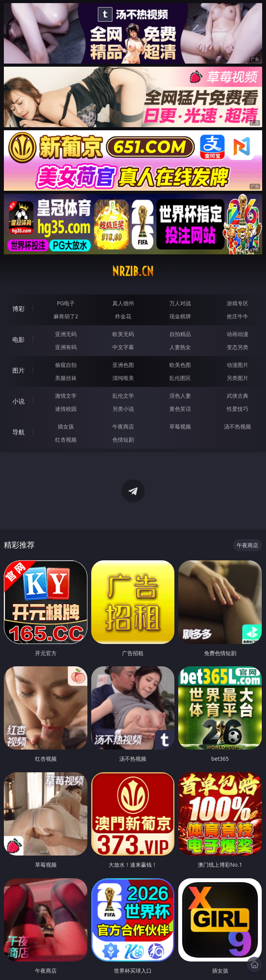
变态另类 (238, 347)
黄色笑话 (180, 409)
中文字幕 (123, 347)
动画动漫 (238, 334)
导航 (18, 432)
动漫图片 (238, 365)
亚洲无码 (66, 334)
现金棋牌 (180, 316)
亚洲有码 (66, 347)
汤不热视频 (238, 426)
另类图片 (238, 378)
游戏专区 (238, 303)
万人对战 (180, 303)
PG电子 (66, 303)
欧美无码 (123, 334)
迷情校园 (66, 409)
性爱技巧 (238, 409)
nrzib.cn (133, 271)
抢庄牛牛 (238, 316)
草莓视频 (180, 426)
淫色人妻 (180, 396)
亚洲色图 (123, 365)
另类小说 (123, 409)
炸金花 (123, 316)
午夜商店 (123, 426)
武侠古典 (238, 396)
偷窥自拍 (66, 365)
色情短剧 (123, 440)
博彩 (18, 309)
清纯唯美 (123, 378)
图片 (18, 370)
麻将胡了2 (66, 316)
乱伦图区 (180, 378)
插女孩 (66, 426)
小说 (18, 401)
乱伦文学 (123, 396)
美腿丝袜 (66, 378)
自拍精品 (180, 334)
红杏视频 (66, 440)
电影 (18, 340)
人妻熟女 (180, 347)
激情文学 (66, 396)
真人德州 (123, 303)
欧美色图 (180, 365)
